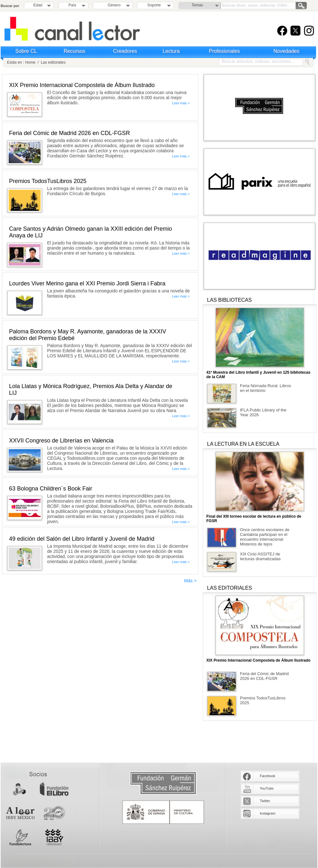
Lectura (171, 51)
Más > (191, 581)
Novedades (286, 51)
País (72, 5)
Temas (197, 5)
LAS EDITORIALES (229, 588)
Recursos (75, 51)
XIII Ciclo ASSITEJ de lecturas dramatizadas (260, 556)
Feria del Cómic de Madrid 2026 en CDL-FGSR (264, 676)
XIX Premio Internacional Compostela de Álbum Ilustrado (258, 660)
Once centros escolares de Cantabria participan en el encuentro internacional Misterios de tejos (265, 537)
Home (30, 62)
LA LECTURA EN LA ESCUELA (243, 444)
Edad (38, 5)
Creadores (125, 51)
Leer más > (181, 103)
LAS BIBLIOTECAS (229, 300)
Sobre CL (26, 51)
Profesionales (224, 51)
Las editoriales (53, 62)
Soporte (154, 5)
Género (113, 5)
